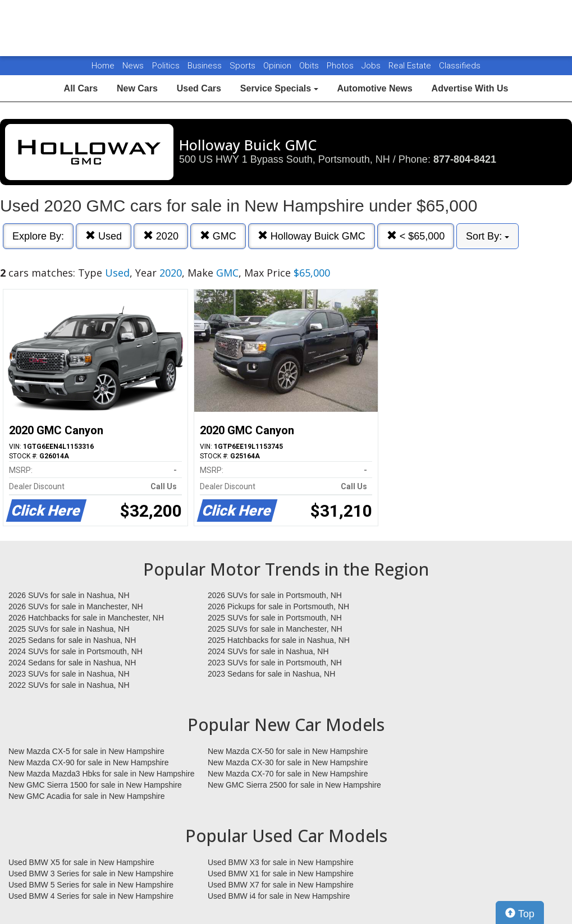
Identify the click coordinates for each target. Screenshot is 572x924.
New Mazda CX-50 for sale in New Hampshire (288, 751)
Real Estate (411, 66)
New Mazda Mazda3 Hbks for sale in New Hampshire (101, 774)
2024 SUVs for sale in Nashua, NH (268, 651)
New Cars (137, 88)
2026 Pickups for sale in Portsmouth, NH (278, 606)
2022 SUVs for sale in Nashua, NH (69, 685)
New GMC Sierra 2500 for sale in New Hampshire (294, 785)
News (133, 66)
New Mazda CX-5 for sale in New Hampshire (86, 751)
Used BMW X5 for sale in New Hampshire (81, 862)
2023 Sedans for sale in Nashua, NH (271, 674)
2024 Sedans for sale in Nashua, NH (72, 663)
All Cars (81, 88)
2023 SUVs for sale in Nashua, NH (69, 674)
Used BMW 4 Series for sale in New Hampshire (91, 896)
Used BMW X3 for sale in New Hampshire (281, 862)
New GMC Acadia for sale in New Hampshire (87, 796)
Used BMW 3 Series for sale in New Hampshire (91, 874)
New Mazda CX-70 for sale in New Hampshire (288, 774)
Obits (310, 66)
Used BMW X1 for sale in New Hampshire (281, 874)
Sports (244, 66)
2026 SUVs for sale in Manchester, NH (76, 606)
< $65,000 (416, 236)
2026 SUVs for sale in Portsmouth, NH (275, 595)
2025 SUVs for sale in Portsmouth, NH (275, 618)
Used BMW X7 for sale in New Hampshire (281, 885)
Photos (341, 66)
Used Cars (199, 88)
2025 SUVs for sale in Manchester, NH (275, 629)
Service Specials (279, 88)
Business (206, 66)
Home (103, 66)
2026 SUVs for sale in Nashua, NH (69, 595)
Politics (166, 66)
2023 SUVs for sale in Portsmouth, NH (275, 663)
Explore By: (38, 236)
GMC (218, 236)
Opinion (278, 66)
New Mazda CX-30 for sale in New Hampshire (288, 762)
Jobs (372, 66)
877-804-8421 (465, 159)
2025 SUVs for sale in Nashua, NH (69, 629)
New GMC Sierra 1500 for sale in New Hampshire (95, 785)
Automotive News (374, 88)
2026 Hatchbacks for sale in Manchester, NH (86, 618)
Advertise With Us (470, 88)
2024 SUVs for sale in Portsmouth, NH (75, 651)
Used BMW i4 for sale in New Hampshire (279, 896)
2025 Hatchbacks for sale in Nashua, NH (279, 640)
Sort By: (488, 236)
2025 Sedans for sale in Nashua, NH (72, 640)
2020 (161, 236)
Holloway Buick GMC (312, 236)
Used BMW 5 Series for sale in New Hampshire (91, 885)
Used (104, 236)
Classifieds (460, 66)
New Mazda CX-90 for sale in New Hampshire (89, 762)
